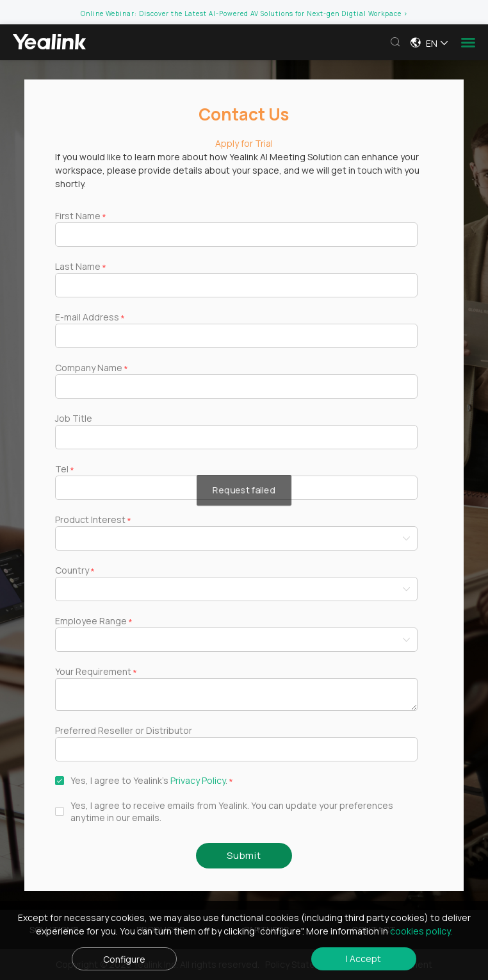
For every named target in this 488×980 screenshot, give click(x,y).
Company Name (89, 368)
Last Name (78, 266)
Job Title (74, 418)
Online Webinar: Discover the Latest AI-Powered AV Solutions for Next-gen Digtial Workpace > (244, 13)
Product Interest (90, 519)
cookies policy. (421, 931)
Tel (62, 469)
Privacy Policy (198, 780)
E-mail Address (87, 317)
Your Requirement (93, 671)
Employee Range (91, 621)
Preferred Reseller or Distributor (124, 730)
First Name (78, 216)
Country (72, 570)
